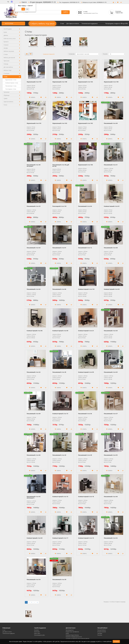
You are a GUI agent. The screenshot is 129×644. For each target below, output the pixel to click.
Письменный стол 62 (34, 289)
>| (37, 602)
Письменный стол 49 (85, 455)
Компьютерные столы (50, 46)
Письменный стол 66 (59, 289)
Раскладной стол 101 (59, 206)
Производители (70, 630)
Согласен (116, 641)
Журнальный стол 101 (34, 123)
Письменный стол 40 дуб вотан (61, 165)
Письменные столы (67, 46)
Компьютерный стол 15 (60, 414)
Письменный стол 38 (111, 248)
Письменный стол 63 (111, 372)
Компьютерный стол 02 (112, 289)
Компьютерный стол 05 (86, 372)
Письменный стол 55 (111, 455)
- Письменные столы (10, 86)
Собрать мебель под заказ (42, 23)
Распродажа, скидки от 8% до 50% (117, 23)
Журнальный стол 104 (85, 82)
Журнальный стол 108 (60, 82)
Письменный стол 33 (34, 206)
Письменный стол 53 (34, 248)
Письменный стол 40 (111, 123)
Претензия (37, 632)
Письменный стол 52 (111, 538)
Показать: (105, 54)
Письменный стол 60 (34, 455)
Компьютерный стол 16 (60, 497)
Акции (67, 633)
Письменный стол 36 (85, 414)
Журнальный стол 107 (34, 82)
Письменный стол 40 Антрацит (34, 165)
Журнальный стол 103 (60, 123)
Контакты (36, 630)
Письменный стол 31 (111, 165)
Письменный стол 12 (85, 248)
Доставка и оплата (73, 23)
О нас (62, 23)
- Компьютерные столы (11, 83)
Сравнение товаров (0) (49, 54)
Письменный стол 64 (85, 206)
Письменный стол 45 (59, 372)
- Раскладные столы (10, 89)
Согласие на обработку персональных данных (77, 638)
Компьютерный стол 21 (86, 331)
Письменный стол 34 (34, 579)
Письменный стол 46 (111, 497)
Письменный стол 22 (34, 372)
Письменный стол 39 (59, 579)
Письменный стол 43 (59, 455)
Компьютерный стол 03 (35, 538)
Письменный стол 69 (34, 414)
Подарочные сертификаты (72, 632)
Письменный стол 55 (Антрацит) (34, 497)
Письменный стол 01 (59, 248)
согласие (93, 641)
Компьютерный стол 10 (86, 538)
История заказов (102, 632)
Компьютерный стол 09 (60, 331)
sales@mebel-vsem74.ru (91, 13)
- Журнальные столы (10, 80)
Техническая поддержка (89, 23)
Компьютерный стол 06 (35, 331)
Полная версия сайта (39, 635)
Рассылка (100, 635)
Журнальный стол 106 (85, 165)
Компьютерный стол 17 (60, 538)
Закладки (100, 633)
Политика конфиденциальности (74, 637)
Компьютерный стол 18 (86, 497)
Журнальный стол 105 (111, 82)
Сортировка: (72, 54)
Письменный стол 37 (111, 414)
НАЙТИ (65, 12)
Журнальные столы (33, 46)
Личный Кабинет (102, 630)
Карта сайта (37, 633)
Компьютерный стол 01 (112, 206)
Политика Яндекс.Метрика (72, 635)
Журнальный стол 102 (85, 123)
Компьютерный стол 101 (86, 289)
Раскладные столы (83, 46)
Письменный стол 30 (111, 331)
